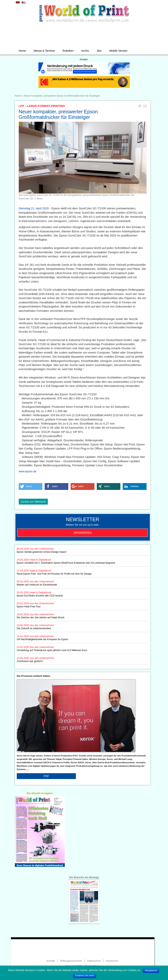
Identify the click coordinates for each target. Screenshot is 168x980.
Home (22, 51)
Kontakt (51, 961)
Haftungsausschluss (71, 961)
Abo (99, 51)
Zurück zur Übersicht (33, 502)
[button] (31, 486)
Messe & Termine (44, 51)
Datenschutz (94, 961)
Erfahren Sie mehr (85, 976)
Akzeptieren (151, 970)
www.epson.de (28, 471)
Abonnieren (83, 533)
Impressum (112, 961)
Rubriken (68, 51)
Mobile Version (118, 51)
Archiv (85, 51)
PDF (46, 776)
